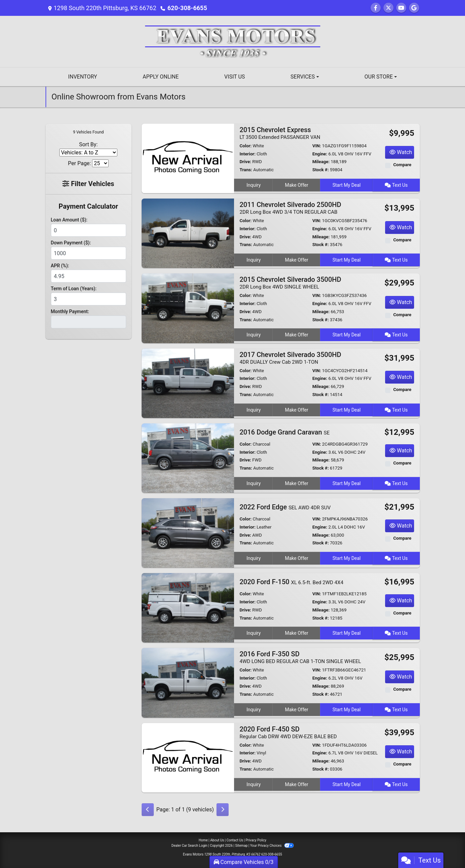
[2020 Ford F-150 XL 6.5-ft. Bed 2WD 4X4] (188, 608)
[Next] (223, 810)
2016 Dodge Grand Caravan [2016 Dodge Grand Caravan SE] (284, 432)
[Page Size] (100, 163)
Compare (402, 165)
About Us (217, 840)
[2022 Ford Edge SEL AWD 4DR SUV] (188, 532)
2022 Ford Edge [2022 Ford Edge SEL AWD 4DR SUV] (285, 507)
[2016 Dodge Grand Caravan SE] (188, 458)
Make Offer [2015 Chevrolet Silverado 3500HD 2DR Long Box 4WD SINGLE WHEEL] (297, 335)
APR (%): (60, 266)
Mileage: (321, 162)
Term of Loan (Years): (74, 289)
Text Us (396, 185)
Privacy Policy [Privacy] (256, 840)
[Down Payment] (89, 253)
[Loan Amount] (89, 230)
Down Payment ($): (71, 243)
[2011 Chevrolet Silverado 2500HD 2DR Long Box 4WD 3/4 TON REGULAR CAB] (188, 233)
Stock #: (321, 170)
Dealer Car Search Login (189, 846)
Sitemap (241, 846)
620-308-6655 (187, 8)
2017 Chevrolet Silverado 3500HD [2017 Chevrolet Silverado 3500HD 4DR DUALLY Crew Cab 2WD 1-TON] (290, 358)
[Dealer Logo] (233, 41)
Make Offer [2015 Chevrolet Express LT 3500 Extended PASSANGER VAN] (297, 185)
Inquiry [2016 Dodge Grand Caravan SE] (254, 483)
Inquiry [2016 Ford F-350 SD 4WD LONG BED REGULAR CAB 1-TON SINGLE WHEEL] (254, 710)
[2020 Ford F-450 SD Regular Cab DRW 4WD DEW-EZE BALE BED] (188, 757)
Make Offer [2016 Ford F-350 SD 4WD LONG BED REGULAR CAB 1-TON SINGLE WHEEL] (297, 710)
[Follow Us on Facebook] (376, 8)
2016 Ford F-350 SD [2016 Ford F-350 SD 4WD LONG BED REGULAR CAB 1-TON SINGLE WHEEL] (300, 657)
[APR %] (89, 276)
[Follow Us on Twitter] (388, 8)
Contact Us (235, 840)
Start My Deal (347, 185)
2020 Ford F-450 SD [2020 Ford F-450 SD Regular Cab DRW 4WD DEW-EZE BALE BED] (288, 732)
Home (203, 840)
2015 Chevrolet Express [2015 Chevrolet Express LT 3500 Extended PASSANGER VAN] (280, 133)
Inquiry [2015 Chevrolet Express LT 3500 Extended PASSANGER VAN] (254, 185)
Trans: (246, 170)
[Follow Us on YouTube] (401, 8)
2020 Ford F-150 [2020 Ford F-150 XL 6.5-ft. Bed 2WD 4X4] (291, 582)
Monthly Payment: (70, 311)
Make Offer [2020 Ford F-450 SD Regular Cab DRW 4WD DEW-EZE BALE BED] (297, 784)
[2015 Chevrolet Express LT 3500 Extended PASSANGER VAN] (188, 158)
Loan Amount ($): (69, 220)
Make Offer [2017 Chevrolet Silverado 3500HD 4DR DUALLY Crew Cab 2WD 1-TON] (297, 410)
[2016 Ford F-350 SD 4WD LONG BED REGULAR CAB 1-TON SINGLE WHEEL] (188, 682)
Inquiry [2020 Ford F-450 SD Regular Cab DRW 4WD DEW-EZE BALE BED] (254, 784)
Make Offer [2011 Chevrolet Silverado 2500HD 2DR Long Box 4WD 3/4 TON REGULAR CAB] (297, 260)
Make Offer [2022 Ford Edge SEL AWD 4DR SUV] (297, 558)
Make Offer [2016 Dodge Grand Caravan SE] (297, 483)
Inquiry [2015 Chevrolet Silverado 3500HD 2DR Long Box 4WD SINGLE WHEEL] (254, 335)
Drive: (245, 162)
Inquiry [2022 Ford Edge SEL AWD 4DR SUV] (254, 558)
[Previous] (148, 810)
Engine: (320, 154)
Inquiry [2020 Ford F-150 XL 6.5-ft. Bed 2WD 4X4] (254, 633)
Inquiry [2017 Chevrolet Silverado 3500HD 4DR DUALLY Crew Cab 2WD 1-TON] (254, 410)
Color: (245, 146)
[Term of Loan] (89, 299)
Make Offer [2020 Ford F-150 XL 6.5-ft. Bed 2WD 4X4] (297, 633)
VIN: (317, 146)
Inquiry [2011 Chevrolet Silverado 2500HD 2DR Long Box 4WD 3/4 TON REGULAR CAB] (254, 260)
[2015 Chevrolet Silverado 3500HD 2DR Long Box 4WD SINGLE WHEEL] (188, 308)
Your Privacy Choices (272, 846)
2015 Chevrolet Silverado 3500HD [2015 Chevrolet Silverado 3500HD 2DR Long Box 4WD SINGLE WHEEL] (290, 283)
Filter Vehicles (88, 184)
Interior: (247, 154)
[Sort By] (88, 153)
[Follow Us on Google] (414, 8)
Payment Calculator (88, 206)
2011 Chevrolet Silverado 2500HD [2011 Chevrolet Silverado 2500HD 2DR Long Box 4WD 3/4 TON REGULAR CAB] (290, 208)
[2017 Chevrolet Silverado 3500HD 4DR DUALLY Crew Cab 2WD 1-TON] (188, 383)
